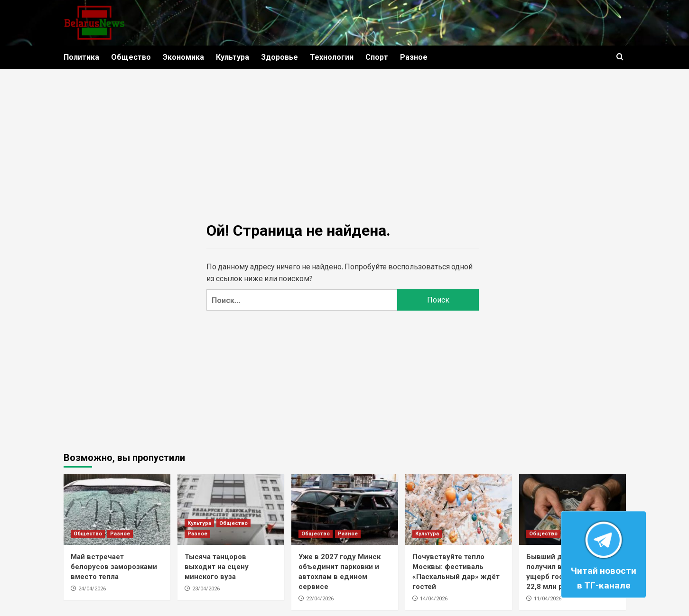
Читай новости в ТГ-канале (604, 553)
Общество (131, 57)
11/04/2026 (548, 599)
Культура (233, 57)
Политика (81, 57)
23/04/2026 (206, 589)
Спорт (377, 57)
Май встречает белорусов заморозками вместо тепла (114, 567)
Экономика (183, 57)
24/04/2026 (92, 589)
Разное (414, 57)
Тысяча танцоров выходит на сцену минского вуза (217, 567)
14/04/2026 (434, 599)
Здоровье (279, 57)
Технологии (332, 57)
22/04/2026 (320, 599)
